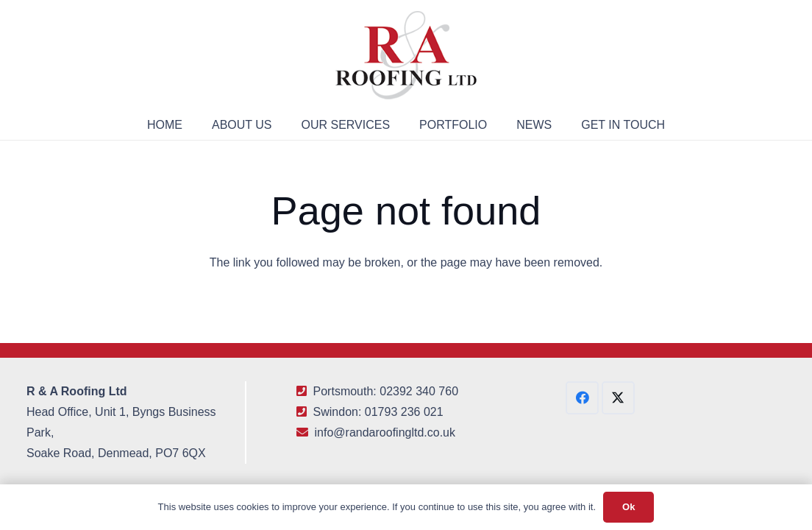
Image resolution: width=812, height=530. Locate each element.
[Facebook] (582, 398)
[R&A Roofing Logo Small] (406, 55)
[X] (618, 398)
